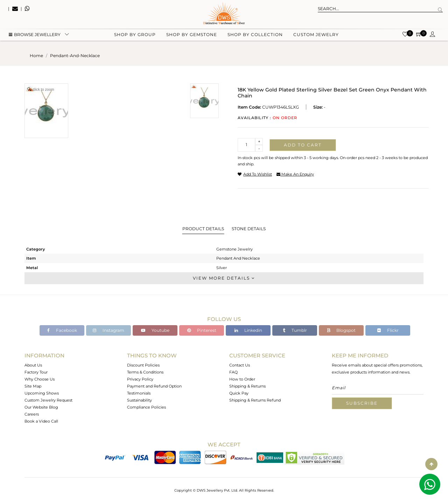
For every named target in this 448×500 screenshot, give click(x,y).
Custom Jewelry (316, 35)
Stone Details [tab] (249, 229)
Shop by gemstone (192, 35)
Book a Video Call (41, 421)
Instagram (108, 330)
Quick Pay (239, 393)
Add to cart (303, 145)
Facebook (62, 330)
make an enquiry (295, 174)
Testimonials (139, 393)
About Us (33, 365)
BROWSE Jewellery (35, 35)
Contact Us (240, 365)
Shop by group (135, 35)
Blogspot (341, 330)
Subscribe (362, 403)
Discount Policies (143, 365)
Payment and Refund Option (154, 386)
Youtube (155, 330)
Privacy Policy (140, 379)
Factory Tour (36, 372)
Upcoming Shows (42, 393)
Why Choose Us (40, 379)
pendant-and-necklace (75, 56)
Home (36, 56)
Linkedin (248, 330)
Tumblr (295, 330)
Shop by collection (255, 35)
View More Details (224, 278)
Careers (32, 414)
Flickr (388, 330)
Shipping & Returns (247, 386)
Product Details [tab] (203, 229)
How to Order (242, 379)
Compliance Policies (146, 407)
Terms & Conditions (145, 372)
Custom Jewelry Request (48, 400)
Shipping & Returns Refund (255, 400)
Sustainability (139, 400)
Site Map (33, 386)
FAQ (233, 372)
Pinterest (202, 330)
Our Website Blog (41, 407)
